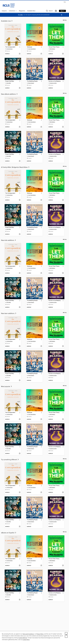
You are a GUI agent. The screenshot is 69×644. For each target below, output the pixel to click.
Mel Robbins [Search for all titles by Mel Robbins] (52, 49)
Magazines (22, 11)
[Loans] (56, 11)
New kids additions (9, 240)
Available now (7, 21)
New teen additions (9, 313)
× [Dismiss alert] (62, 15)
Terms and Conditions (28, 634)
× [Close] (66, 635)
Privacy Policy (40, 634)
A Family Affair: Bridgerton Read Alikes (15, 167)
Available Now (31, 11)
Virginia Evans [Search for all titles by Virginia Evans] (10, 49)
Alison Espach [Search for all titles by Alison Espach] (31, 83)
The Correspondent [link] (10, 47)
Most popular (7, 387)
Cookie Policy (26, 640)
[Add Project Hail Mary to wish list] (20, 88)
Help (65, 2)
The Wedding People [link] (32, 81)
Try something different (10, 460)
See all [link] (65, 20)
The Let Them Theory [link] (54, 47)
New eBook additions (9, 94)
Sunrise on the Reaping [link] (55, 81)
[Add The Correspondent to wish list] (20, 54)
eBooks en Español (9, 533)
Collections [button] (13, 11)
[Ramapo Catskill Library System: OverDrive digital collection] (9, 5)
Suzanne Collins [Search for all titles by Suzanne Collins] (53, 83)
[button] (49, 11)
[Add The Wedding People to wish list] (41, 88)
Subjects (4, 11)
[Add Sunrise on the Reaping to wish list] (63, 88)
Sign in (62, 11)
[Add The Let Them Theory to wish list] (63, 54)
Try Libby (20, 15)
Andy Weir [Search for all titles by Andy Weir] (9, 83)
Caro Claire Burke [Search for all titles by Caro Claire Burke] (32, 49)
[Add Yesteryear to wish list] (41, 54)
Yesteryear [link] (30, 47)
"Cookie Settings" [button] (23, 638)
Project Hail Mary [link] (10, 81)
